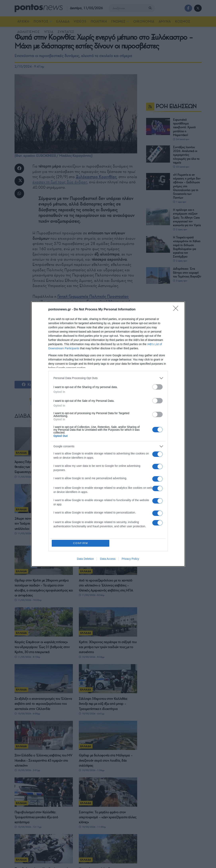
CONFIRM (81, 543)
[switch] (157, 387)
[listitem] (108, 378)
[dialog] (108, 434)
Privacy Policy (130, 559)
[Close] (177, 310)
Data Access (108, 559)
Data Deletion (86, 559)
